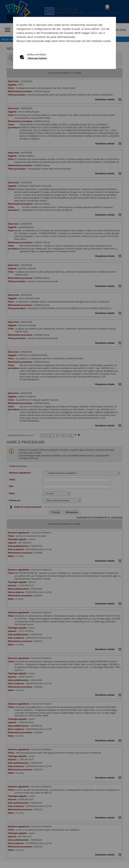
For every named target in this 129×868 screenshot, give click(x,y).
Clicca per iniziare (37, 58)
